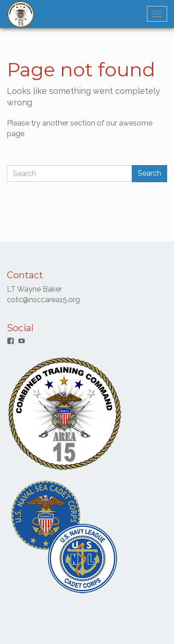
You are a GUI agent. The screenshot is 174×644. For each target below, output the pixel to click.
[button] (21, 14)
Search (149, 173)
